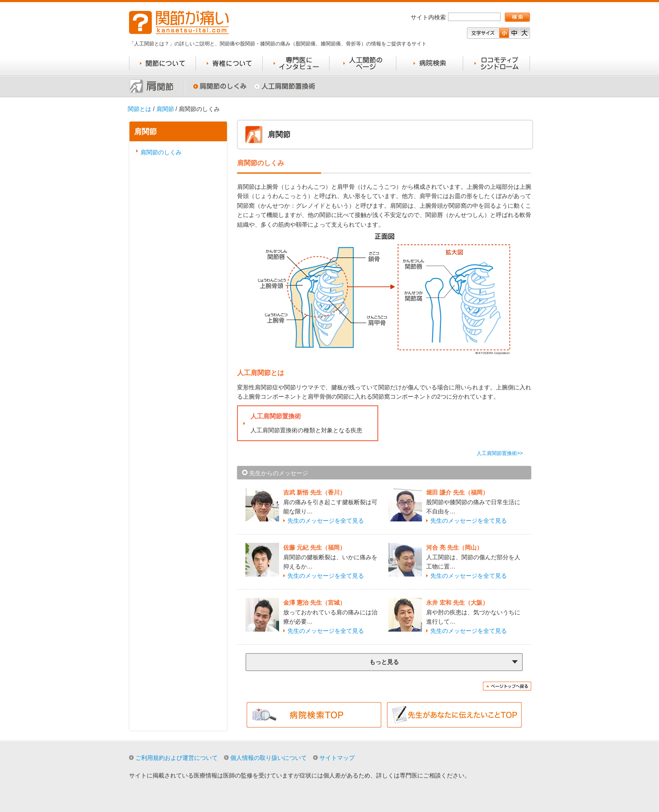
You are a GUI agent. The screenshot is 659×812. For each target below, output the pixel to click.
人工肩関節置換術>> (500, 453)
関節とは (140, 109)
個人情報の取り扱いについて (269, 758)
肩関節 (165, 109)
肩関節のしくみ (161, 152)
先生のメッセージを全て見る (326, 521)
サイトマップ (337, 758)
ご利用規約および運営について (177, 758)
